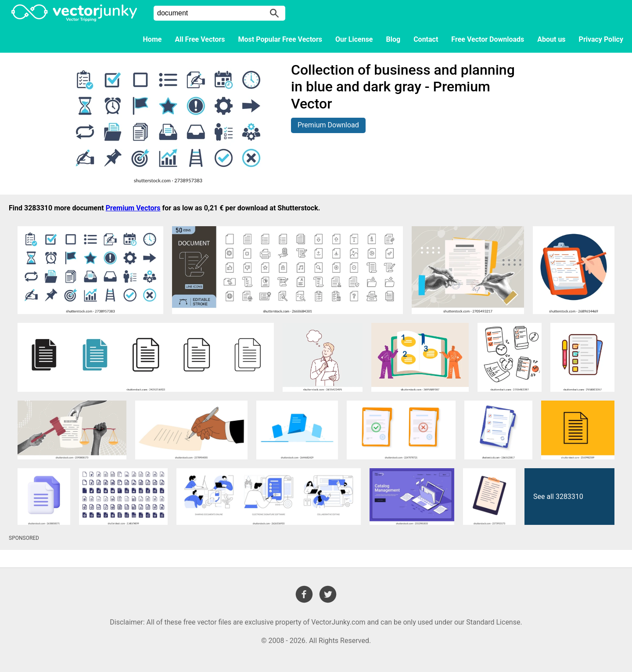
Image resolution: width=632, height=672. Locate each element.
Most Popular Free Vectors (280, 39)
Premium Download (328, 125)
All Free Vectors (200, 39)
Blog (393, 39)
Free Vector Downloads (488, 39)
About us (551, 39)
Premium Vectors (133, 208)
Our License (354, 39)
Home (153, 39)
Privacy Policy (601, 39)
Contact (426, 39)
